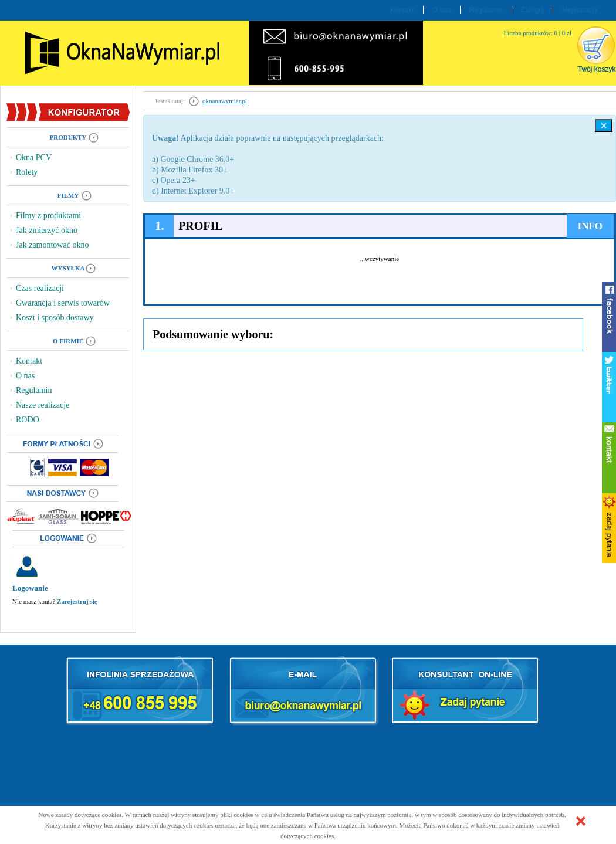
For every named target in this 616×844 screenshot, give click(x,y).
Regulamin (486, 10)
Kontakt (402, 10)
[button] (581, 821)
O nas (442, 10)
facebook (609, 317)
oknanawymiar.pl (225, 101)
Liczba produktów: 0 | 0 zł (537, 33)
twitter (609, 387)
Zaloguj (532, 10)
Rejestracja (580, 10)
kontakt (609, 457)
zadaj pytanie (609, 528)
